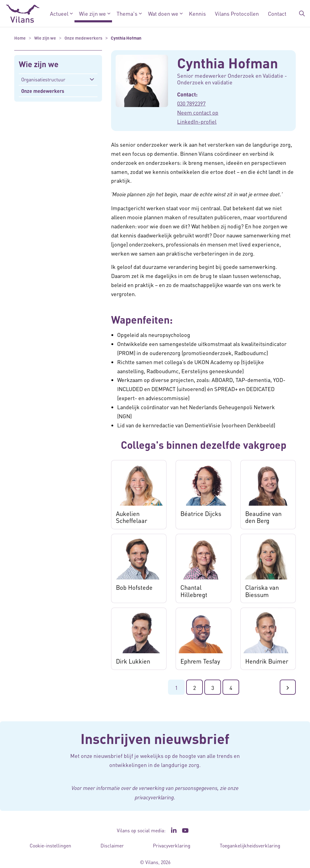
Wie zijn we (92, 13)
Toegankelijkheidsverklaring (250, 845)
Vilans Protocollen (237, 13)
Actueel (59, 13)
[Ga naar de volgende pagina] (288, 687)
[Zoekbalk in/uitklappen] (302, 14)
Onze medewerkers (43, 91)
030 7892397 (191, 103)
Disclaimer (112, 845)
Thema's (127, 13)
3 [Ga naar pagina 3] (213, 688)
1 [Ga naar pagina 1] (176, 688)
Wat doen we (163, 13)
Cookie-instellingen (50, 845)
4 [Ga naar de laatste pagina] (231, 688)
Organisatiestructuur (43, 79)
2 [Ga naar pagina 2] (195, 688)
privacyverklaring (154, 797)
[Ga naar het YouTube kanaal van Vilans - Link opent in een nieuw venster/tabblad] (185, 830)
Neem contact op (198, 112)
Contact (277, 13)
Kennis (197, 13)
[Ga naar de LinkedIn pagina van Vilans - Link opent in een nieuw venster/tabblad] (174, 830)
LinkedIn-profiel (197, 121)
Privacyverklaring (172, 845)
